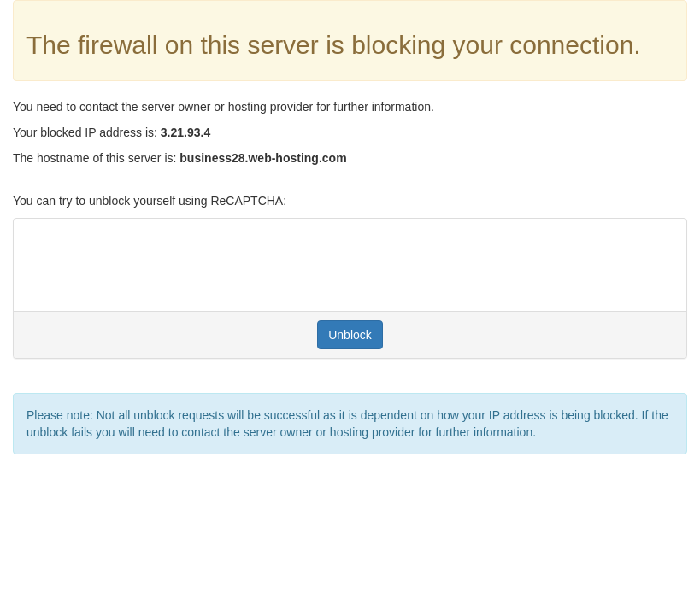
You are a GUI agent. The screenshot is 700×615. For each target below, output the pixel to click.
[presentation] (156, 265)
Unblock (350, 335)
